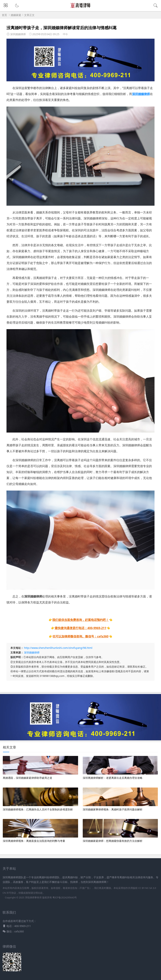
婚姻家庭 (16, 15)
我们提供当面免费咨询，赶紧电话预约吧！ (80, 620)
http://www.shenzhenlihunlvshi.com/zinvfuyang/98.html (58, 648)
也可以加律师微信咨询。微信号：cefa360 (80, 636)
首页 (4, 15)
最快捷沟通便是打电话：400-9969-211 (80, 628)
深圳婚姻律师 (32, 652)
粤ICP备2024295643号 (65, 898)
